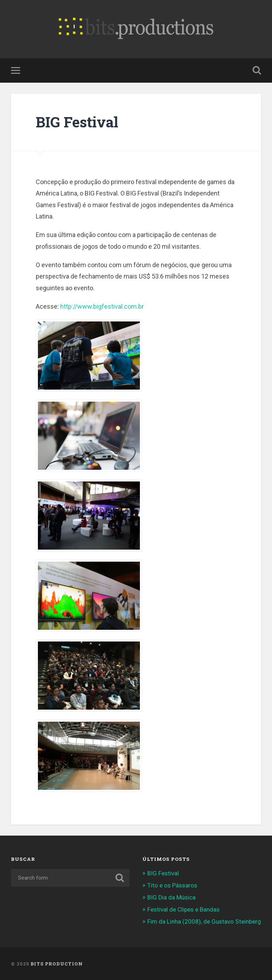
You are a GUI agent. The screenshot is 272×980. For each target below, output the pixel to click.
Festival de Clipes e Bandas (183, 909)
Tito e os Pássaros (172, 885)
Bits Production (57, 964)
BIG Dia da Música (171, 897)
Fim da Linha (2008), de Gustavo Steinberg (204, 921)
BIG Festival (77, 122)
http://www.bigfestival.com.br (102, 306)
